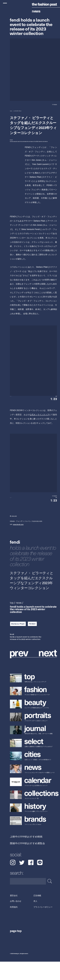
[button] (45, 401)
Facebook (31, 881)
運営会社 (14, 914)
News (36, 11)
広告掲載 (37, 914)
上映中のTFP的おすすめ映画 (26, 855)
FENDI (32, 642)
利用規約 (14, 925)
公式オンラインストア (39, 424)
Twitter (22, 881)
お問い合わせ (16, 920)
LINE (40, 881)
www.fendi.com (18, 543)
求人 (35, 920)
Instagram (13, 881)
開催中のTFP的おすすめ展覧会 (27, 862)
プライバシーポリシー (43, 925)
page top (16, 949)
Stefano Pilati (18, 642)
